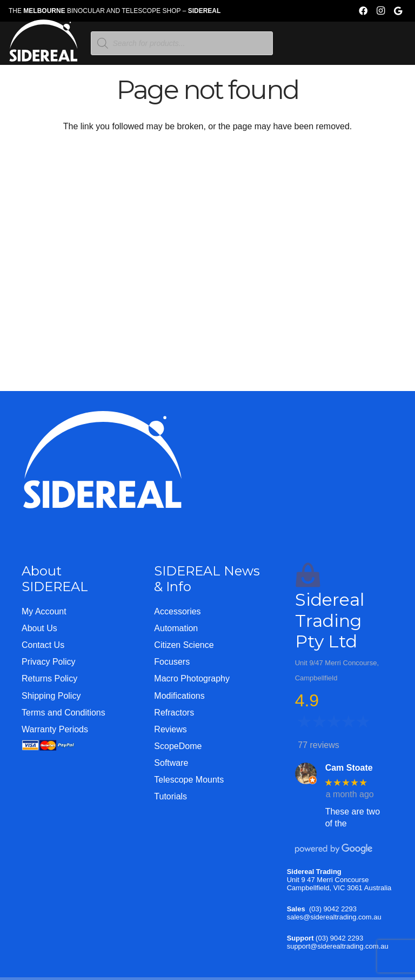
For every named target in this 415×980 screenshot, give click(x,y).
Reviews (170, 729)
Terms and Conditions (63, 713)
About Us (39, 628)
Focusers (172, 662)
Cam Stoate (349, 768)
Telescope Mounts (189, 780)
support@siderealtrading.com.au (338, 946)
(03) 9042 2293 (333, 909)
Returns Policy (49, 678)
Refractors (174, 713)
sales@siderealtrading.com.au (334, 917)
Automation (176, 628)
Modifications (179, 696)
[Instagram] (380, 11)
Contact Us (43, 645)
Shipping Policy (51, 696)
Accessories (177, 611)
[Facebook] (363, 11)
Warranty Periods (55, 729)
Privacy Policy (49, 662)
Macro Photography (192, 678)
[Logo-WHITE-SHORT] (43, 46)
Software (171, 763)
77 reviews (318, 745)
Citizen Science (184, 645)
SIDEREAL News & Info (207, 579)
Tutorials (170, 796)
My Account (44, 611)
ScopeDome (178, 746)
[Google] (398, 11)
